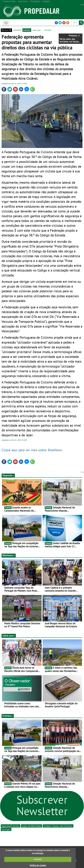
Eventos (8, 716)
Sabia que (9, 636)
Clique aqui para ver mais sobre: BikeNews (32, 450)
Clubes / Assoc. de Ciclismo (58, 826)
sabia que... (37, 30)
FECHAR (38, 859)
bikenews (27, 30)
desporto (17, 30)
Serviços (6, 829)
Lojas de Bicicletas (31, 826)
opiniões (48, 30)
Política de (38, 865)
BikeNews (9, 555)
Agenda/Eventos (11, 826)
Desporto (8, 475)
